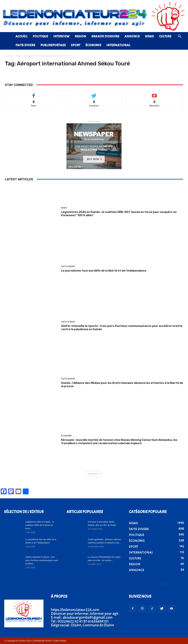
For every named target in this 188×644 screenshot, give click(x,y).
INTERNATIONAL (118, 45)
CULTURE (165, 36)
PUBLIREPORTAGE (53, 45)
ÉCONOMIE (93, 45)
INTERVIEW (61, 36)
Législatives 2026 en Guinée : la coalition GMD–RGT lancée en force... (40, 525)
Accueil (9, 56)
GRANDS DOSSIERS (105, 36)
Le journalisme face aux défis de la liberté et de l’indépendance (104, 271)
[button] (180, 36)
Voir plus (94, 474)
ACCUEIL (21, 36)
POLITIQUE (40, 36)
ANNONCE (132, 36)
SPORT (76, 45)
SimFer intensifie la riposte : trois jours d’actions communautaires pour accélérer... (42, 560)
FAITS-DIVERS (25, 45)
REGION (80, 36)
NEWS (149, 36)
